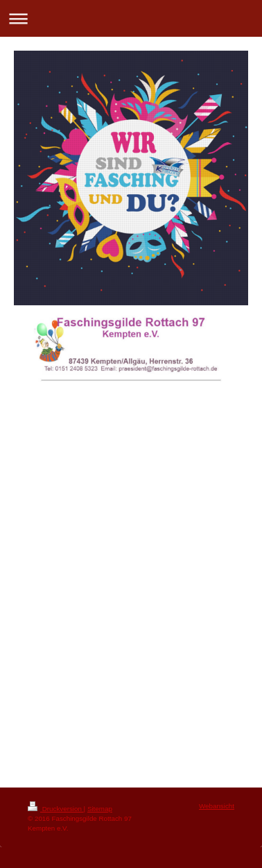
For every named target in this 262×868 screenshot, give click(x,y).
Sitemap (100, 809)
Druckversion (56, 809)
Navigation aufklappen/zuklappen (131, 18)
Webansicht (217, 806)
